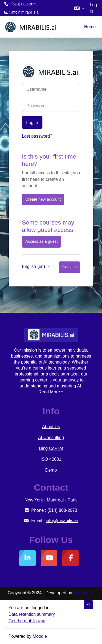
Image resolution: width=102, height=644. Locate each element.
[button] (79, 8)
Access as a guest (41, 241)
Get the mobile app (27, 621)
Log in (93, 8)
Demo (51, 470)
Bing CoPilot (51, 448)
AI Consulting (51, 438)
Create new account (43, 199)
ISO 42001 (51, 459)
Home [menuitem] (90, 27)
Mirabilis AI (84, 593)
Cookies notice (69, 269)
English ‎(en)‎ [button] (34, 266)
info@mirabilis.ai (25, 12)
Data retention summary (32, 614)
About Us (51, 427)
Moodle (40, 636)
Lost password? (37, 136)
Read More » (51, 392)
